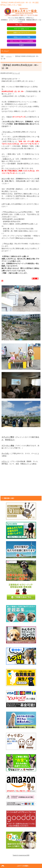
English (21, 45)
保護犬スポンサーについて (22, 33)
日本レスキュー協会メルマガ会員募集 (22, 41)
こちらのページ (13, 168)
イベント (16, 73)
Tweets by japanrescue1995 (21, 855)
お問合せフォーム (14, 212)
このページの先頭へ (23, 866)
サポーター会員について (22, 29)
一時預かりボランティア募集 (22, 37)
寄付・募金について (22, 25)
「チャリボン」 (7, 132)
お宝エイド (5, 461)
